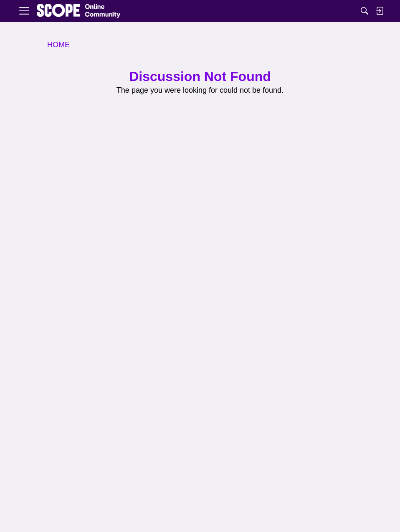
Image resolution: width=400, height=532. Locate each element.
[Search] (365, 11)
